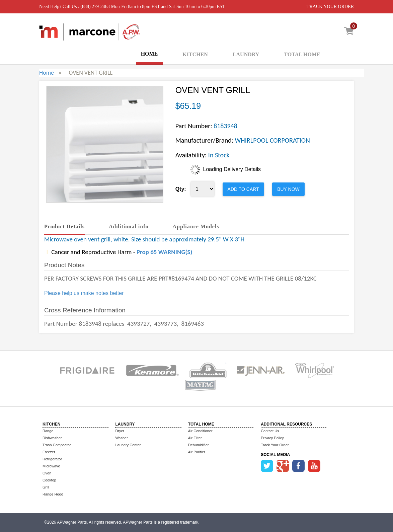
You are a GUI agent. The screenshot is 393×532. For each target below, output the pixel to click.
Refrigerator (52, 459)
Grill (46, 487)
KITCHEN (195, 54)
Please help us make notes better (84, 293)
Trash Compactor (57, 445)
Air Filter (195, 438)
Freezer (49, 452)
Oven (47, 473)
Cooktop (49, 480)
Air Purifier (197, 452)
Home (47, 73)
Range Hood (53, 494)
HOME (149, 54)
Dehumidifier (199, 445)
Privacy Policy (272, 438)
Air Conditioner (200, 431)
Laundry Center (128, 445)
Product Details (64, 226)
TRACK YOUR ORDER (330, 7)
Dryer (120, 431)
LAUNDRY (246, 54)
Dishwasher (52, 438)
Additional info (129, 226)
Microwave (51, 466)
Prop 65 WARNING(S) (164, 252)
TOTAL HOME (302, 54)
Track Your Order (275, 445)
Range (48, 431)
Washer (122, 438)
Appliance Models (196, 226)
